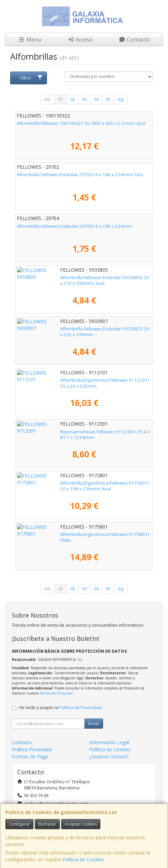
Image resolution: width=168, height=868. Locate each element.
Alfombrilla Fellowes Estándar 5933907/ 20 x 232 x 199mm (78, 329)
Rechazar (47, 824)
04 (96, 99)
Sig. (121, 99)
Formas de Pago (30, 756)
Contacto (134, 39)
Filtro (31, 78)
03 (85, 99)
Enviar (94, 723)
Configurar (19, 824)
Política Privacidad (32, 749)
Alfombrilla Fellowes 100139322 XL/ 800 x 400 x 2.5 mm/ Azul (81, 123)
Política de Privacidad (56, 693)
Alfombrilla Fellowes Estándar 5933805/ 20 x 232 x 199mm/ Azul (79, 280)
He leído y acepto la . (61, 708)
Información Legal (109, 742)
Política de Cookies (83, 859)
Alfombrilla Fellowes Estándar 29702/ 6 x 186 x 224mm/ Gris (80, 174)
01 (61, 99)
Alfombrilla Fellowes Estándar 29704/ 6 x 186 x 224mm (74, 226)
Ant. (48, 99)
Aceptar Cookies (81, 824)
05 (108, 99)
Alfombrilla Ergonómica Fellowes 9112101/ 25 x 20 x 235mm (80, 380)
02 (73, 99)
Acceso (80, 39)
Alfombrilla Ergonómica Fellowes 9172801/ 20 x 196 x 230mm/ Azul (82, 486)
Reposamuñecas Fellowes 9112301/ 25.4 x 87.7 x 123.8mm (79, 432)
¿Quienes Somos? (109, 756)
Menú (30, 39)
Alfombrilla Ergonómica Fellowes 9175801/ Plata (67, 534)
